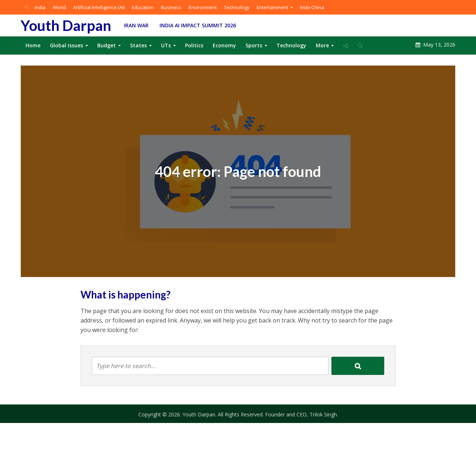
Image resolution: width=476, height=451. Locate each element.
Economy (224, 45)
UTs (166, 45)
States (138, 45)
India (40, 7)
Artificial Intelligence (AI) (99, 7)
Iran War (136, 25)
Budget (107, 45)
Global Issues (66, 45)
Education (143, 7)
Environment (203, 7)
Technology (237, 7)
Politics (194, 45)
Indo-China (312, 7)
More (322, 45)
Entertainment (272, 7)
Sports (254, 45)
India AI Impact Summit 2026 (198, 25)
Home (33, 45)
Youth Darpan (66, 25)
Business (171, 7)
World (59, 7)
